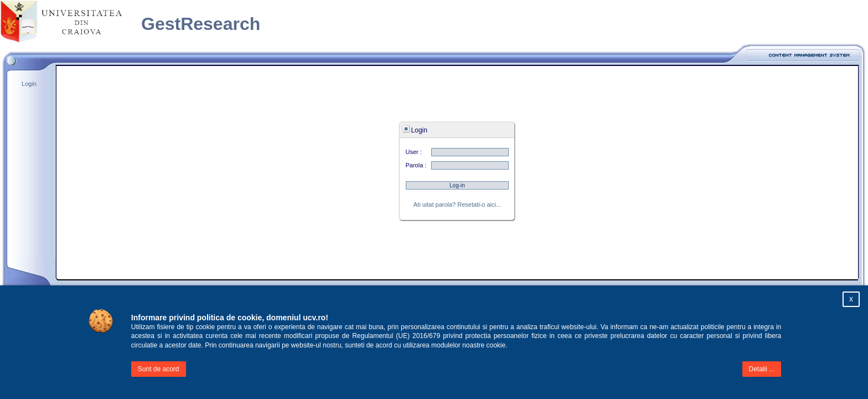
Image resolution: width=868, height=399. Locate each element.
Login (28, 84)
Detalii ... (762, 369)
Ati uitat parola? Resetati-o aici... (457, 204)
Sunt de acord (159, 369)
